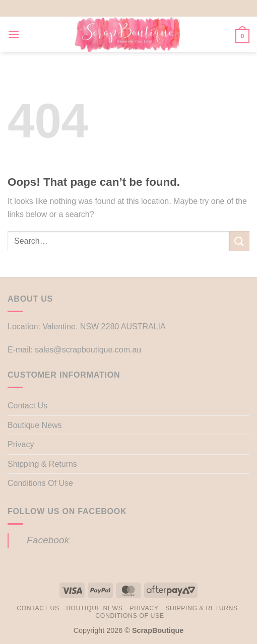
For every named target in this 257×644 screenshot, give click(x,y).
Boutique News (35, 425)
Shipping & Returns (42, 464)
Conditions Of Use (40, 483)
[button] (14, 34)
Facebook (48, 540)
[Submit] (239, 241)
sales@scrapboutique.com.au (88, 350)
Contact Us (27, 406)
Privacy (21, 444)
